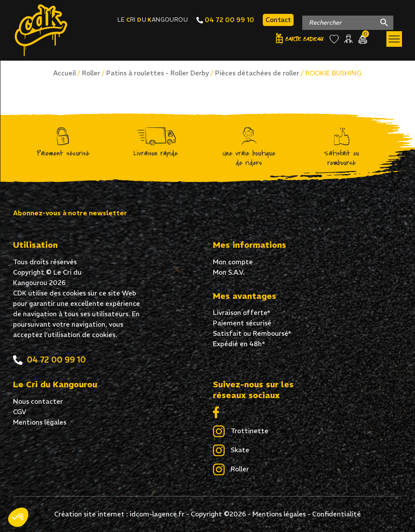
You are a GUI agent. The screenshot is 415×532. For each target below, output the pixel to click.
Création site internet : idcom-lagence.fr (119, 514)
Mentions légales (40, 422)
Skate (231, 451)
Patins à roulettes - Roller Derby (158, 73)
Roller (91, 73)
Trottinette (241, 431)
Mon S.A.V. (229, 272)
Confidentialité (337, 514)
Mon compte (233, 262)
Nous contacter (38, 401)
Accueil (65, 73)
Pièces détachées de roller (257, 73)
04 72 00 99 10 (225, 20)
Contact (278, 20)
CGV (20, 412)
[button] (18, 517)
